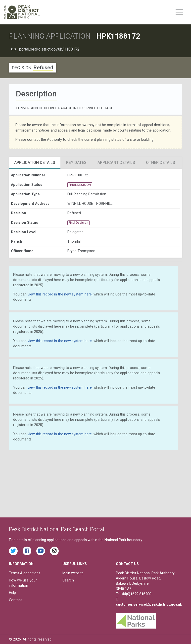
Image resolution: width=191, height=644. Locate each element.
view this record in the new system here (60, 294)
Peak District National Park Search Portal (57, 529)
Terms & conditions (25, 573)
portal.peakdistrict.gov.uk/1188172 (49, 49)
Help (12, 593)
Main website (73, 573)
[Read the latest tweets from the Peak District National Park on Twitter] (13, 551)
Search (68, 580)
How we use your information (23, 583)
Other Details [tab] (161, 163)
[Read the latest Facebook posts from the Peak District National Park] (27, 551)
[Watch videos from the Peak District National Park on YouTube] (41, 551)
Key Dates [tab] (76, 163)
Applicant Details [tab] (116, 163)
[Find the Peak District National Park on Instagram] (54, 551)
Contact (15, 600)
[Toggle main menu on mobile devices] (179, 12)
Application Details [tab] (35, 163)
